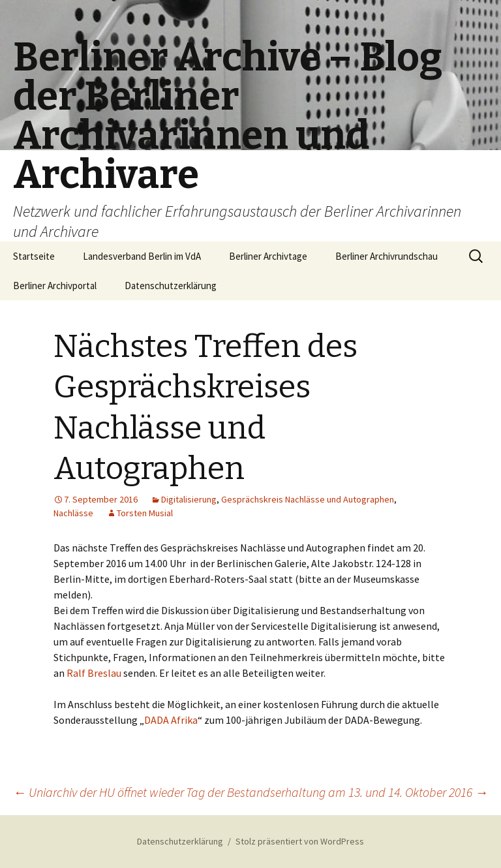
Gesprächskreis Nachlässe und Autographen (308, 499)
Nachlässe (73, 513)
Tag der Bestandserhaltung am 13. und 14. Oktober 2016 (337, 792)
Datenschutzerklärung (171, 286)
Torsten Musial (145, 513)
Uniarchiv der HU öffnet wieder (99, 792)
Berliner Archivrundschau (387, 256)
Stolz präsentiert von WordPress (300, 841)
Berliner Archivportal (55, 286)
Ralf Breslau (95, 673)
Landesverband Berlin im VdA (142, 256)
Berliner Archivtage (268, 256)
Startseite (34, 256)
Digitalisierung (189, 499)
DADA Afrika (171, 720)
